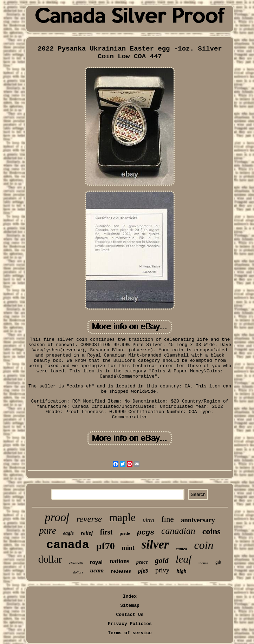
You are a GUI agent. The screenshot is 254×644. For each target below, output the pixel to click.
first (106, 532)
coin (204, 545)
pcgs (146, 532)
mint (128, 548)
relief (87, 533)
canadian (178, 531)
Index (130, 596)
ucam (97, 570)
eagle (69, 533)
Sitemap (130, 606)
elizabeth (76, 563)
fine (168, 519)
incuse (203, 563)
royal (96, 562)
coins (211, 531)
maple (122, 517)
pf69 (143, 571)
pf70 (106, 546)
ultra (148, 520)
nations (119, 561)
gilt (218, 562)
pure (48, 531)
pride (125, 533)
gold (162, 560)
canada (67, 545)
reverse (89, 519)
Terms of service (130, 633)
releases (121, 572)
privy (162, 570)
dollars (78, 572)
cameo (181, 549)
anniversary (198, 520)
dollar (50, 559)
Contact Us (130, 615)
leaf (184, 559)
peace (142, 562)
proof (57, 517)
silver (155, 545)
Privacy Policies (130, 624)
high (181, 571)
